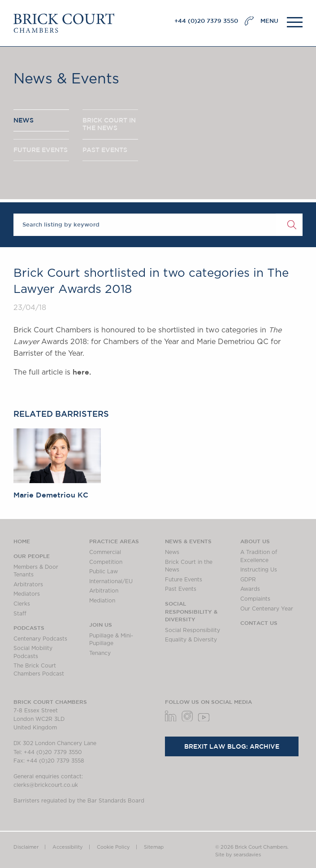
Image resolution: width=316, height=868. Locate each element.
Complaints (255, 599)
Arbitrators (28, 584)
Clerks (22, 604)
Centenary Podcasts (40, 639)
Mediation (102, 601)
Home (22, 541)
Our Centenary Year (267, 609)
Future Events (184, 580)
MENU (269, 21)
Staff (20, 614)
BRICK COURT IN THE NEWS (109, 124)
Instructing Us (259, 570)
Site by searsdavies (238, 855)
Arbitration (104, 591)
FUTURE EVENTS (41, 150)
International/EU (111, 581)
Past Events (181, 589)
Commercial (105, 552)
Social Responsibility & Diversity (191, 611)
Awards (250, 589)
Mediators (27, 594)
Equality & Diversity (191, 640)
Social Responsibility (193, 630)
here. (82, 372)
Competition (106, 562)
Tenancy (100, 653)
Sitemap (154, 847)
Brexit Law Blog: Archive (232, 746)
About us (255, 541)
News (172, 552)
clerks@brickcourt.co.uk (46, 785)
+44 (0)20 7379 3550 (206, 21)
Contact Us (259, 623)
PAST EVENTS (105, 150)
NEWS (24, 120)
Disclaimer (26, 847)
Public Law (104, 571)
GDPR (248, 580)
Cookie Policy (113, 847)
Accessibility (68, 847)
